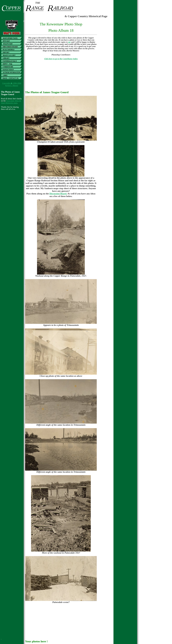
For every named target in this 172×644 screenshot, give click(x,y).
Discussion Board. (58, 194)
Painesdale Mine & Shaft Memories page (11, 102)
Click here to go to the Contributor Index (61, 59)
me (69, 42)
